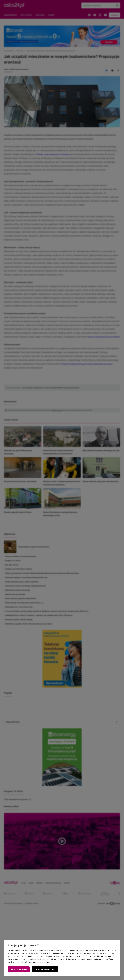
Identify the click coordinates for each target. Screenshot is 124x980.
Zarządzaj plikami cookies (45, 969)
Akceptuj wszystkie (19, 969)
